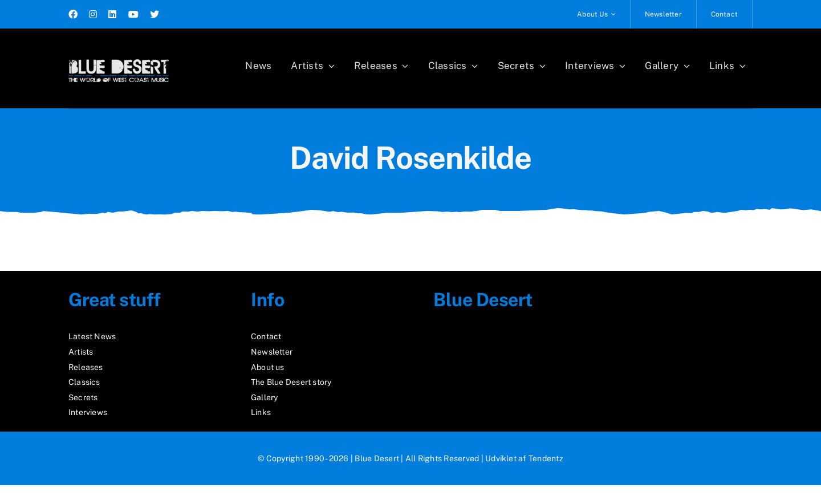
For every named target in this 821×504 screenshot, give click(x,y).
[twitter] (155, 14)
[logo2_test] (119, 56)
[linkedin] (112, 14)
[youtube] (133, 14)
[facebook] (73, 14)
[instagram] (93, 14)
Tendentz (546, 458)
